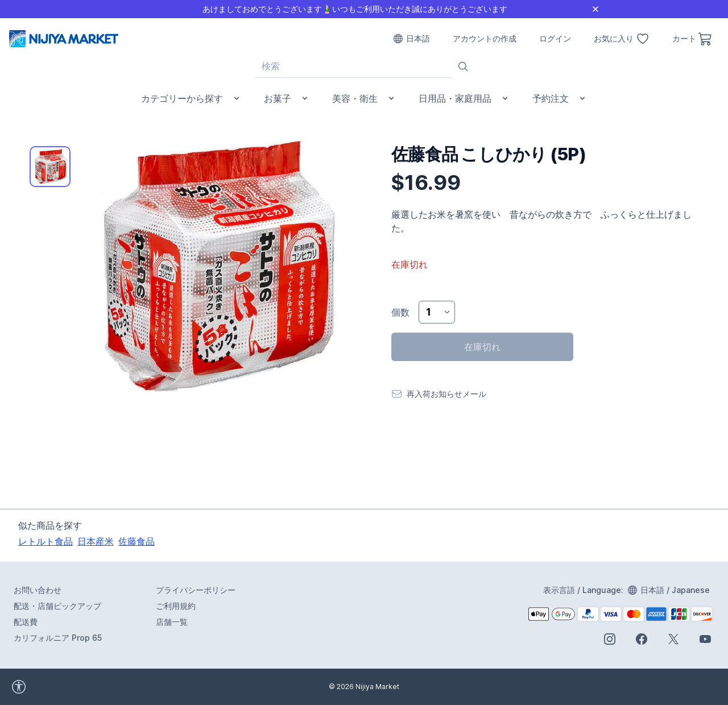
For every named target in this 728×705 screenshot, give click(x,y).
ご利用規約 (176, 606)
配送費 (26, 622)
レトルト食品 (45, 541)
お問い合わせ (38, 590)
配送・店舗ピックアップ (57, 606)
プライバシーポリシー (196, 590)
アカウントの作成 (485, 38)
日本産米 (96, 541)
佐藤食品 (136, 541)
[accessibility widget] (51, 687)
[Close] (595, 9)
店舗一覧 (172, 622)
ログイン (555, 38)
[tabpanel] (214, 267)
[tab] (50, 167)
